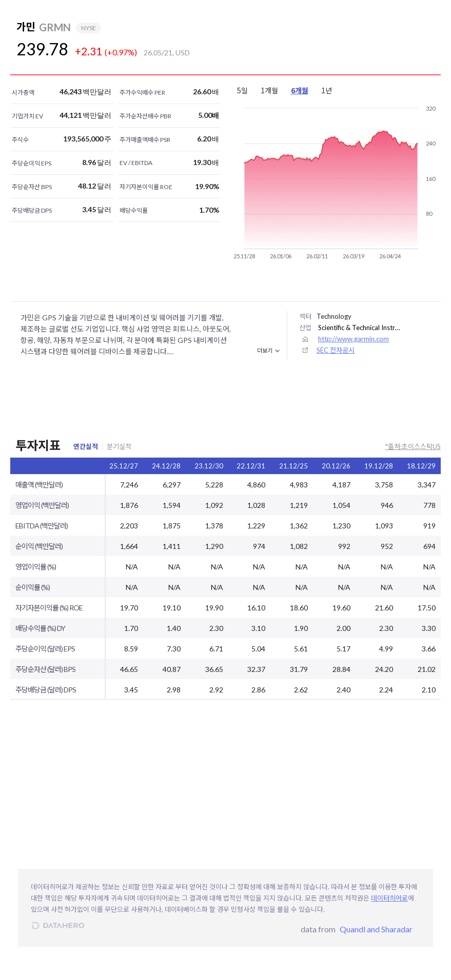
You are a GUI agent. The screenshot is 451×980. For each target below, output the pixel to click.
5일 (242, 90)
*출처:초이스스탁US (413, 446)
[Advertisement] (359, 39)
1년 (327, 90)
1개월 (269, 90)
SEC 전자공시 (336, 350)
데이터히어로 (389, 898)
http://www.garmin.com (354, 339)
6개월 (300, 90)
